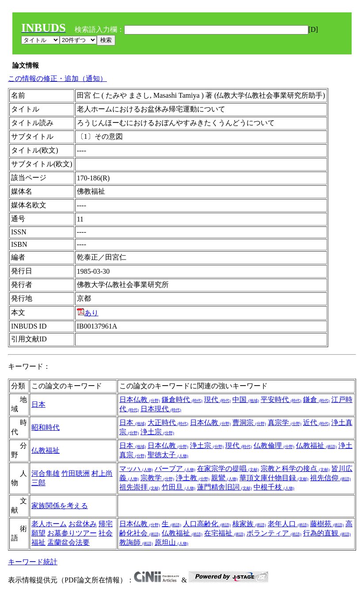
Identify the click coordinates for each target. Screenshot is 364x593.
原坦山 (171, 542)
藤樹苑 (327, 524)
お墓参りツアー (72, 533)
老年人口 (288, 524)
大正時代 (168, 423)
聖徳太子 (168, 455)
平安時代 (281, 400)
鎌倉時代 (182, 400)
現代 (217, 400)
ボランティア (274, 533)
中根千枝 (274, 487)
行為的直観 (327, 533)
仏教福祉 (45, 450)
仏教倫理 (274, 446)
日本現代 (161, 409)
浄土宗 (157, 432)
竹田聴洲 (76, 473)
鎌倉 (316, 400)
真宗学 (284, 423)
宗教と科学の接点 (295, 469)
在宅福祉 (224, 533)
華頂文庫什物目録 (274, 478)
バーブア (175, 469)
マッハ (136, 469)
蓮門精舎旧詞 (224, 487)
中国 (246, 400)
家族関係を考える (60, 506)
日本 (38, 404)
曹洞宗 (249, 423)
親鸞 (224, 478)
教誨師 (136, 542)
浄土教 (193, 478)
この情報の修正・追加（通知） (57, 78)
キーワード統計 (33, 562)
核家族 (249, 524)
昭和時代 (45, 427)
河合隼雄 (45, 473)
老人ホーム (49, 524)
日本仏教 (140, 400)
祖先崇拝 (140, 487)
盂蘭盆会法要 (68, 542)
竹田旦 (178, 487)
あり (88, 313)
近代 (316, 423)
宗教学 (157, 478)
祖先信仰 (330, 478)
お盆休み (83, 524)
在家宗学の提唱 (228, 469)
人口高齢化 (207, 524)
